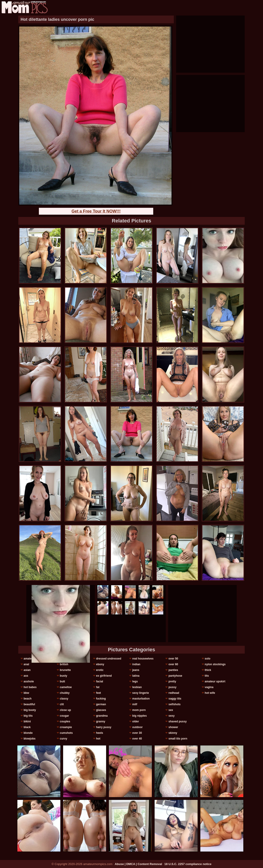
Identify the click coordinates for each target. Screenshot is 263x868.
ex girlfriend (104, 676)
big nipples (139, 716)
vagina (209, 687)
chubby (65, 693)
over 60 (173, 664)
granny (101, 721)
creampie (66, 727)
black (27, 727)
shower (173, 727)
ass (26, 676)
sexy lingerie (141, 693)
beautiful (29, 704)
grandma (102, 716)
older (136, 721)
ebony (100, 664)
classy (64, 699)
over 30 (137, 733)
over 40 (137, 739)
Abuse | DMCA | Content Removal (138, 864)
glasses (101, 710)
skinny (173, 733)
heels (100, 733)
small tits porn (178, 739)
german (101, 704)
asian (27, 670)
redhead (174, 693)
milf (135, 704)
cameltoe (66, 687)
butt (63, 681)
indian (136, 664)
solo (208, 659)
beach (28, 699)
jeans (136, 670)
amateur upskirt (215, 681)
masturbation (141, 699)
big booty (30, 710)
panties (173, 670)
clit (62, 704)
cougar (64, 716)
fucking (101, 699)
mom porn (139, 710)
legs (135, 681)
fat (98, 687)
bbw (26, 693)
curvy (64, 739)
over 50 (173, 659)
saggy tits (175, 699)
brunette (65, 670)
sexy (172, 716)
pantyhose (175, 676)
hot (98, 739)
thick (208, 670)
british (64, 664)
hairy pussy (104, 727)
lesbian (137, 687)
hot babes (30, 687)
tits (207, 676)
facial (100, 681)
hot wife (210, 693)
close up (66, 710)
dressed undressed (109, 659)
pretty (172, 681)
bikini (27, 721)
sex (171, 710)
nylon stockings (215, 664)
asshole (29, 681)
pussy (173, 687)
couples (65, 721)
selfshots (175, 704)
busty (64, 676)
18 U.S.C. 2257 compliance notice (188, 864)
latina (136, 676)
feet (98, 693)
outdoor (137, 727)
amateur (29, 659)
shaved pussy (178, 721)
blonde (28, 733)
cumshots (66, 733)
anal (26, 664)
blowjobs (30, 739)
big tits (28, 716)
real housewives (143, 659)
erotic (100, 670)
